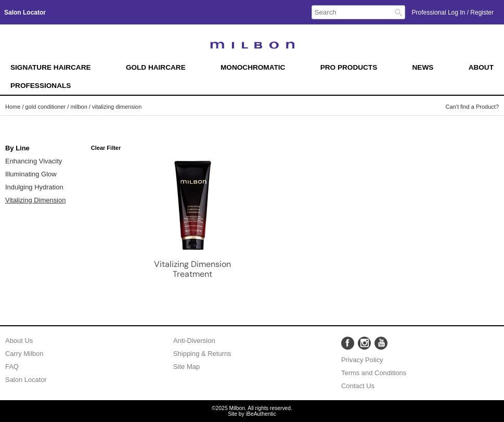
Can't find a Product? (472, 107)
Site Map (186, 367)
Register (482, 12)
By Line (17, 148)
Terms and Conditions (374, 373)
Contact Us (358, 386)
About (481, 67)
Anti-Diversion (194, 341)
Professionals (41, 86)
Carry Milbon (24, 354)
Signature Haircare (51, 67)
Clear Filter (106, 148)
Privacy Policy (362, 360)
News (423, 67)
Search (398, 12)
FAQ (12, 367)
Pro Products (349, 67)
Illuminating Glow (31, 174)
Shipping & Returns (202, 354)
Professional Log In (440, 12)
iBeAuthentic (261, 414)
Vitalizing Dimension (35, 200)
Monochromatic (253, 67)
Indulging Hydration (34, 187)
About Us (19, 341)
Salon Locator (26, 380)
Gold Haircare (156, 67)
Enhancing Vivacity (34, 161)
